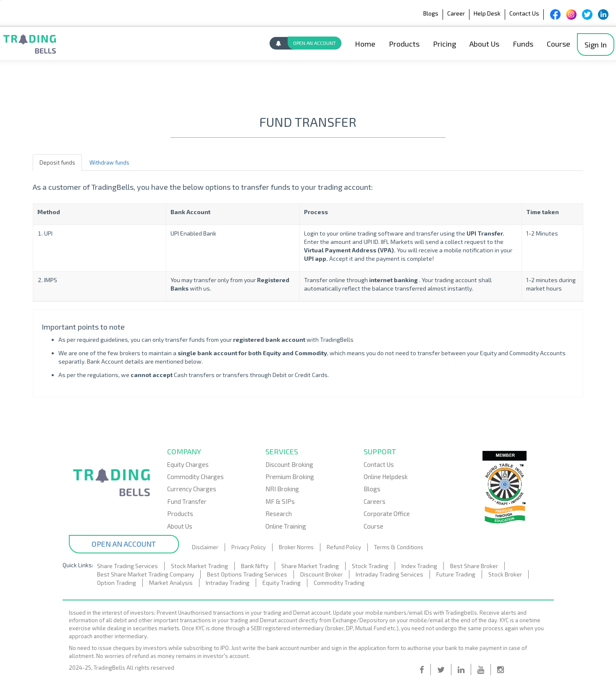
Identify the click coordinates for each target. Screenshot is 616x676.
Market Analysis (171, 583)
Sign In (596, 45)
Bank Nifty (255, 566)
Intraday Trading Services (389, 574)
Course (558, 44)
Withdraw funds (109, 162)
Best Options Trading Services (247, 574)
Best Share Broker (474, 566)
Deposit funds (57, 162)
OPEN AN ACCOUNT (315, 43)
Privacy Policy (249, 547)
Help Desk (487, 13)
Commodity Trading (339, 583)
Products (404, 44)
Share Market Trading (310, 566)
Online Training (286, 526)
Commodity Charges (195, 477)
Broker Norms (296, 547)
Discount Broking (289, 464)
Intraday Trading (228, 583)
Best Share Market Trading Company (145, 574)
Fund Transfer (187, 501)
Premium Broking (290, 477)
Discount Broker (321, 574)
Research (279, 514)
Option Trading (117, 583)
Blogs (431, 13)
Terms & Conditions (399, 547)
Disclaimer (205, 547)
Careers (375, 501)
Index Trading (419, 566)
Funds (523, 44)
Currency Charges (192, 489)
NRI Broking (282, 489)
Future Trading (456, 574)
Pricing (444, 44)
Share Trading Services (127, 566)
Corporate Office (387, 514)
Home (365, 44)
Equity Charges (188, 464)
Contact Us (524, 13)
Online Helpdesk (386, 477)
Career (456, 13)
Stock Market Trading (199, 566)
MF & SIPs (280, 501)
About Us (484, 44)
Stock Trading (370, 566)
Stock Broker (505, 574)
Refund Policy (344, 547)
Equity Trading (282, 583)
